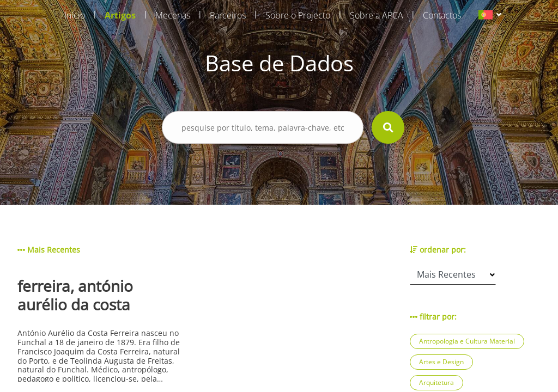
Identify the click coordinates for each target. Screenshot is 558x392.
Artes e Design (441, 362)
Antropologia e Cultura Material (467, 341)
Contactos (442, 15)
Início (75, 15)
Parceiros (228, 15)
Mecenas (173, 15)
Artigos (120, 15)
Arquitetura (436, 382)
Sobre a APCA (377, 15)
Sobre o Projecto (298, 15)
